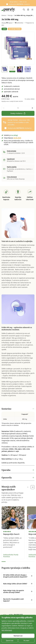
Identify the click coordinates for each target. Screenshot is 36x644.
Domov (4, 15)
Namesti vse (18, 636)
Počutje (10, 15)
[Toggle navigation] (32, 10)
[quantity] (18, 108)
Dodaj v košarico (18, 113)
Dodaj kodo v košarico (19, 4)
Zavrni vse (10, 641)
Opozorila (7, 478)
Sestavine (6, 409)
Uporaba (6, 470)
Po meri (26, 641)
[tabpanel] (18, 436)
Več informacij (7, 630)
